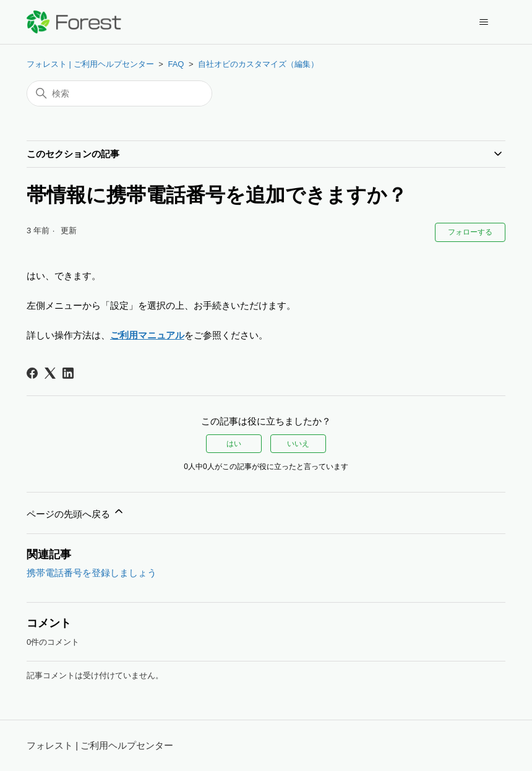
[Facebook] (32, 373)
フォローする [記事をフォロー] (470, 232)
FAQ (176, 64)
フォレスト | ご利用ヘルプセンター (90, 64)
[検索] (119, 93)
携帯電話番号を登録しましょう (92, 573)
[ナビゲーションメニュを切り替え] (483, 22)
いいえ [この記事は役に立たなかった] (298, 444)
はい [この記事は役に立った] (234, 444)
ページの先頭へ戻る (76, 512)
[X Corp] (50, 373)
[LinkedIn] (68, 373)
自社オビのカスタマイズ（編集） (258, 64)
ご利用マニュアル (147, 335)
